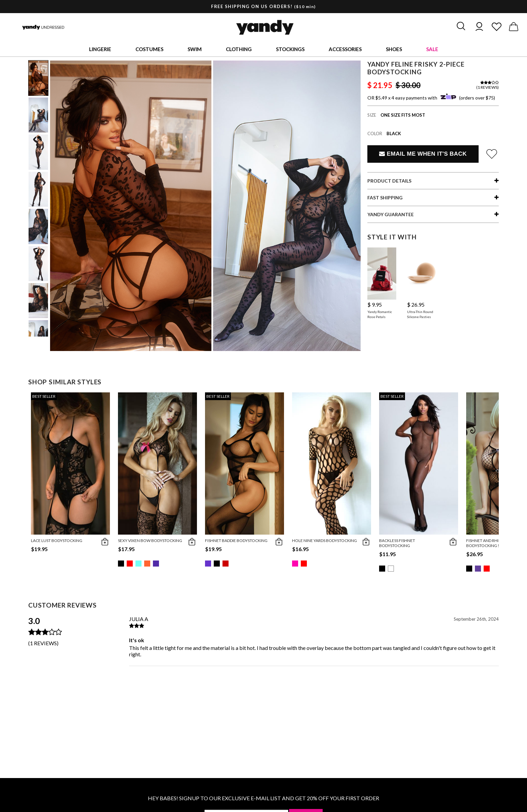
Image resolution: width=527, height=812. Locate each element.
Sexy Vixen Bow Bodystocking (150, 540)
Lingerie (100, 49)
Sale (432, 49)
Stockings (290, 49)
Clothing (239, 49)
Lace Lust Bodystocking (57, 540)
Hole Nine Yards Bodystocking (325, 540)
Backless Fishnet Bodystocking (397, 543)
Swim (195, 49)
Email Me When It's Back (423, 154)
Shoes (394, 49)
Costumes (149, 49)
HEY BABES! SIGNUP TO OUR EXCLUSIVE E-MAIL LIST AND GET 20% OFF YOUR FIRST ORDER (263, 798)
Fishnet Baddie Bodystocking (236, 540)
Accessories (345, 49)
